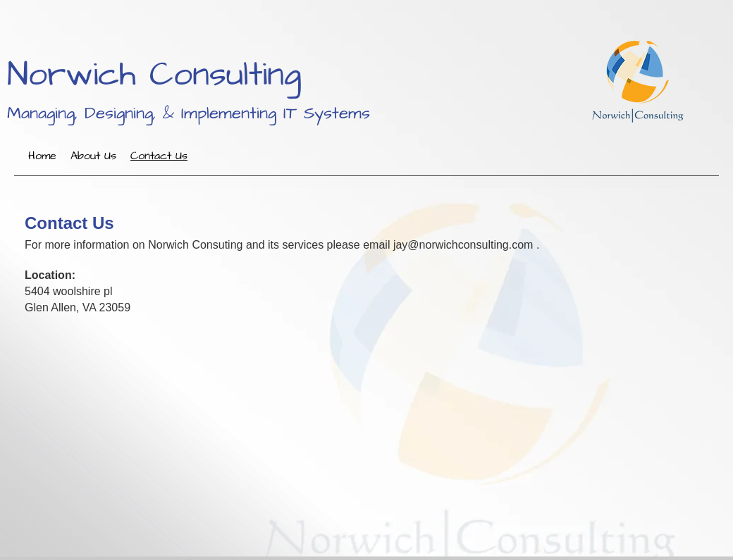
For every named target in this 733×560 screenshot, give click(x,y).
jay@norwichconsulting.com (463, 245)
